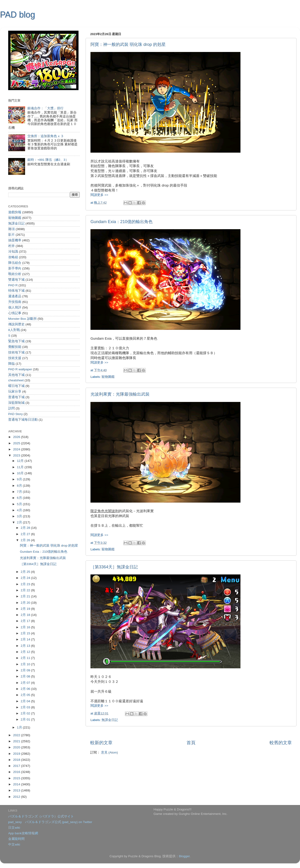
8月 (20, 486)
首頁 (191, 743)
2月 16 (26, 627)
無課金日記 (110, 720)
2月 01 (26, 719)
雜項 (11, 229)
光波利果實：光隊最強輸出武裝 (120, 394)
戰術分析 (15, 274)
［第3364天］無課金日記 (114, 567)
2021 (17, 741)
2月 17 (26, 621)
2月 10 (26, 664)
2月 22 (26, 590)
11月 (21, 467)
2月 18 (26, 615)
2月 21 (26, 596)
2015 (17, 778)
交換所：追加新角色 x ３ (45, 136)
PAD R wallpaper (20, 369)
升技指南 (15, 302)
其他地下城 (16, 375)
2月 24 (26, 578)
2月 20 (26, 603)
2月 (20, 522)
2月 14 (26, 639)
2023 (17, 455)
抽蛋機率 (15, 240)
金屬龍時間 (16, 839)
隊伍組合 (15, 263)
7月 (20, 492)
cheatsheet (16, 380)
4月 (20, 510)
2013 (17, 790)
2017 (17, 766)
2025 (17, 443)
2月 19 (26, 609)
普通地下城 (16, 397)
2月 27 (26, 534)
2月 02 (26, 713)
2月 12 (26, 652)
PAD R (13, 285)
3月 (20, 516)
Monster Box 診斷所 (22, 319)
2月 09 (26, 670)
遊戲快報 (15, 212)
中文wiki (14, 844)
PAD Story (15, 414)
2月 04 (26, 701)
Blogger (184, 856)
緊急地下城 (16, 341)
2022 (17, 735)
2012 (17, 797)
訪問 (11, 408)
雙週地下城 (16, 280)
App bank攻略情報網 (23, 833)
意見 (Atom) (109, 752)
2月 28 (26, 528)
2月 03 (26, 707)
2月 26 (26, 540)
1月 (20, 727)
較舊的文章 (281, 743)
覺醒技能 (15, 347)
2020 (17, 747)
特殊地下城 (16, 291)
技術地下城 (16, 352)
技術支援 (15, 358)
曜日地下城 (16, 386)
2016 (17, 772)
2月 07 (26, 683)
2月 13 (26, 646)
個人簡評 (15, 307)
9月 (20, 479)
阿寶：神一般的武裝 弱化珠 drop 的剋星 (128, 44)
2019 (17, 754)
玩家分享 (15, 392)
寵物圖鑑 (108, 377)
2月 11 (26, 658)
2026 (17, 437)
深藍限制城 (16, 403)
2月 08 (26, 676)
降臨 (11, 364)
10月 (21, 473)
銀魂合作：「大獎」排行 (45, 108)
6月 (20, 498)
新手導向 (15, 268)
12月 (21, 461)
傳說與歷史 (16, 324)
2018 (17, 760)
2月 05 (26, 695)
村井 (11, 246)
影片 (11, 235)
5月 (20, 504)
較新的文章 (101, 743)
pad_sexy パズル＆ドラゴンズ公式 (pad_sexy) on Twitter (50, 822)
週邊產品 (15, 296)
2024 (17, 449)
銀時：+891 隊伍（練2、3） (48, 160)
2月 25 (26, 572)
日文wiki (14, 828)
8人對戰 (14, 330)
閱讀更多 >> (99, 195)
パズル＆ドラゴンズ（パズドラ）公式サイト (41, 816)
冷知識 (13, 252)
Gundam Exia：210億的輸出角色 (122, 222)
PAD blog (17, 15)
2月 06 (26, 689)
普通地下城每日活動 (23, 420)
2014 (17, 784)
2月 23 (26, 584)
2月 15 (26, 633)
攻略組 (13, 257)
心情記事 (15, 313)
